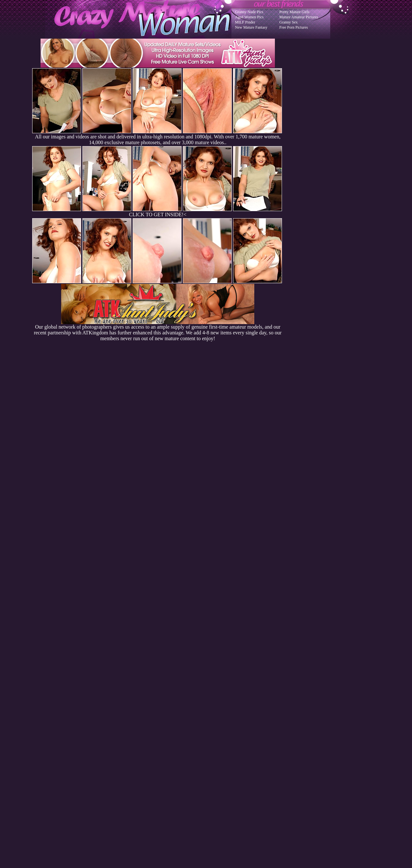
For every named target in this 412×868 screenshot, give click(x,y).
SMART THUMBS (217, 738)
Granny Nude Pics (249, 12)
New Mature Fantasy (251, 27)
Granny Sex (289, 22)
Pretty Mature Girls (294, 12)
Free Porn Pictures (294, 27)
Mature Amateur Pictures (299, 17)
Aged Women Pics (249, 17)
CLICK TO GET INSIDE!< (158, 215)
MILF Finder (245, 22)
